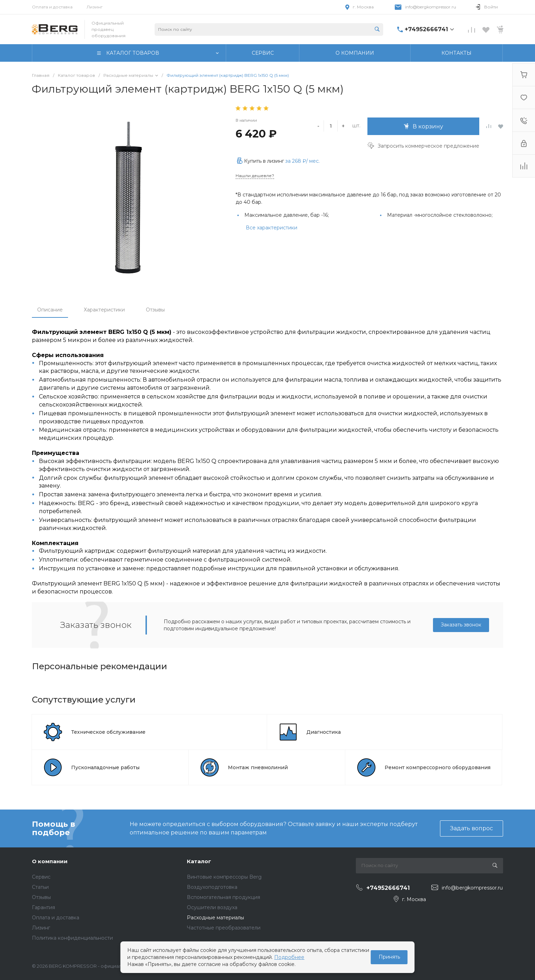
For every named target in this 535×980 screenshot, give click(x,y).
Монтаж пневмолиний (258, 767)
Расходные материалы (215, 918)
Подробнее (289, 957)
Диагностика (324, 732)
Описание (50, 310)
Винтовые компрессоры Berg (224, 877)
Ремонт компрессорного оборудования (438, 767)
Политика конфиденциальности (72, 938)
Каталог (199, 861)
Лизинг (95, 7)
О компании (50, 861)
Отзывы (155, 310)
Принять (389, 957)
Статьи (40, 887)
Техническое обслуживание (108, 732)
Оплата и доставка (52, 7)
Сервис (41, 877)
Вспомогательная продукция (224, 897)
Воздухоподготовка (212, 887)
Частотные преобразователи (224, 928)
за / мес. (303, 161)
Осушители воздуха (212, 907)
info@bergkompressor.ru (431, 7)
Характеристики (104, 310)
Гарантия (43, 907)
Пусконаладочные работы (105, 767)
